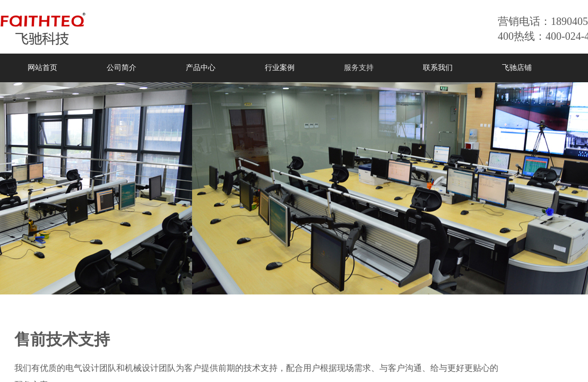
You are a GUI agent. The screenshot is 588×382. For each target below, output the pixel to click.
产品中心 (201, 68)
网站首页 (42, 68)
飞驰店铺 (517, 68)
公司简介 (122, 68)
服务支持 (359, 68)
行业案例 (280, 68)
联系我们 (438, 68)
